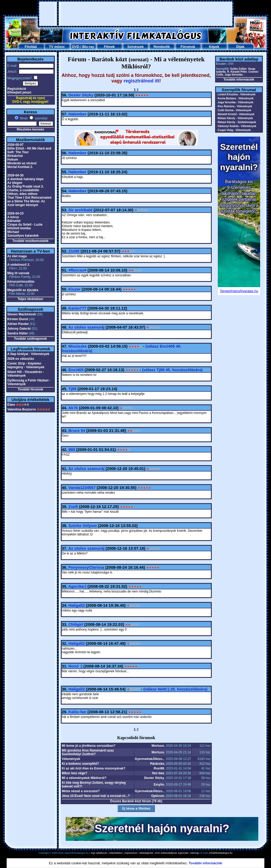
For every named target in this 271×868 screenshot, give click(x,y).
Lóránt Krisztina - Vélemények (237, 94)
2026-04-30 (15, 175)
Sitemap (195, 853)
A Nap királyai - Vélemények (28, 354)
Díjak (240, 47)
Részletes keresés (30, 129)
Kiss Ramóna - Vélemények (235, 106)
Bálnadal (14, 221)
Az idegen (15, 183)
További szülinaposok (30, 339)
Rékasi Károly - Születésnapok (237, 122)
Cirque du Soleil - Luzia (25, 225)
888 (72, 449)
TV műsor (57, 47)
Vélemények (71, 759)
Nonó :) (75, 666)
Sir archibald (81, 210)
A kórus (13, 217)
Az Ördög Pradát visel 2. (26, 186)
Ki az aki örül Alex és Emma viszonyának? (94, 768)
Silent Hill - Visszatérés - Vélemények (26, 374)
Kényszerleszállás (21, 282)
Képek (214, 47)
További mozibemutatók (30, 241)
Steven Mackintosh (22, 314)
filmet (23, 118)
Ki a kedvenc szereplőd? (80, 764)
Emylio (159, 785)
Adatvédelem (116, 853)
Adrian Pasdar (18, 324)
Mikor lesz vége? (75, 773)
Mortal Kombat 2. (20, 167)
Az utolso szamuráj (86, 327)
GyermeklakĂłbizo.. (149, 759)
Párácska (157, 764)
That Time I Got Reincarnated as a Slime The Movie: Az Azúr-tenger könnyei (29, 201)
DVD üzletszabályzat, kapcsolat (171, 853)
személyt (41, 118)
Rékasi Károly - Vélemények (235, 118)
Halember (78, 114)
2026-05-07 (15, 145)
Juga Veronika (234, 75)
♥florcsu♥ (78, 270)
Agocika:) (77, 586)
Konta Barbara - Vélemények (236, 98)
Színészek (135, 47)
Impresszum (131, 853)
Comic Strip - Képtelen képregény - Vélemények (26, 365)
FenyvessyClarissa (86, 567)
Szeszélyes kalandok (23, 236)
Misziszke (78, 346)
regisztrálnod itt (141, 81)
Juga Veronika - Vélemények (236, 102)
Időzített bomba (19, 228)
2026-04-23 (15, 213)
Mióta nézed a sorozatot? (81, 791)
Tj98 (73, 389)
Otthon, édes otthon (22, 194)
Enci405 (76, 370)
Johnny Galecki (19, 329)
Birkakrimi (15, 156)
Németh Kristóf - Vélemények (236, 114)
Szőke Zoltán (238, 69)
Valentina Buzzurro (22, 409)
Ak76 (73, 408)
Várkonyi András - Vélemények (237, 126)
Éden (11, 405)
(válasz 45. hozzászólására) (172, 370)
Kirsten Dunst (18, 319)
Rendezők (162, 47)
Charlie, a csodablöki (23, 190)
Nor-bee (158, 773)
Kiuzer (75, 289)
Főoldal (31, 47)
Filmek (109, 47)
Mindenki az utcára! (22, 163)
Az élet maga (17, 256)
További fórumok (30, 389)
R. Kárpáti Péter (237, 72)
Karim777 (78, 308)
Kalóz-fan (78, 712)
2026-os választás (21, 359)
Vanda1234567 (82, 487)
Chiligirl (76, 624)
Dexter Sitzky (81, 95)
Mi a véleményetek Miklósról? (84, 778)
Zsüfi (73, 507)
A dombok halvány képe (26, 179)
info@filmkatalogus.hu (221, 853)
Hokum (13, 160)
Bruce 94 (77, 430)
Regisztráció (17, 89)
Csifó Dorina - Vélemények (234, 110)
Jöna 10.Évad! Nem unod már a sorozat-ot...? (96, 796)
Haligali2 (77, 605)
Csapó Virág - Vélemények (234, 130)
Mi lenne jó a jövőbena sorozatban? (89, 746)
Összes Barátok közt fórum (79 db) (136, 801)
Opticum (158, 796)
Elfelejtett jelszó (19, 92)
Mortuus (158, 746)
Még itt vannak (18, 273)
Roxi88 (159, 768)
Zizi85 (74, 251)
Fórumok (188, 47)
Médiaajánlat (146, 853)
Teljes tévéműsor (30, 299)
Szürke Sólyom (83, 526)
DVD (76, 47)
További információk (239, 80)
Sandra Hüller (18, 333)
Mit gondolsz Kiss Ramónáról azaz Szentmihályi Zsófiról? (88, 752)
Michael (13, 232)
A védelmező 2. (19, 265)
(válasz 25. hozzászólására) (175, 689)
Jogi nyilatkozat (99, 853)
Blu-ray (88, 47)
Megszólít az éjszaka (23, 290)
